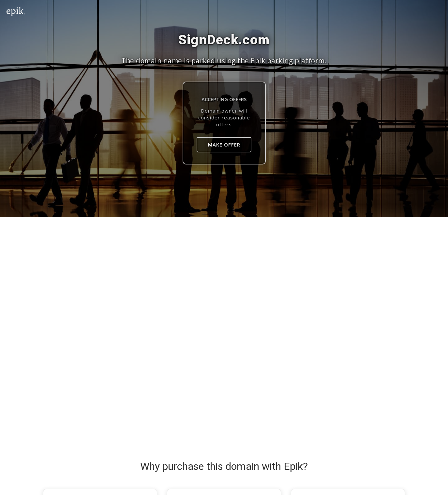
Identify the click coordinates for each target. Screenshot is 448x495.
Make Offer (224, 145)
